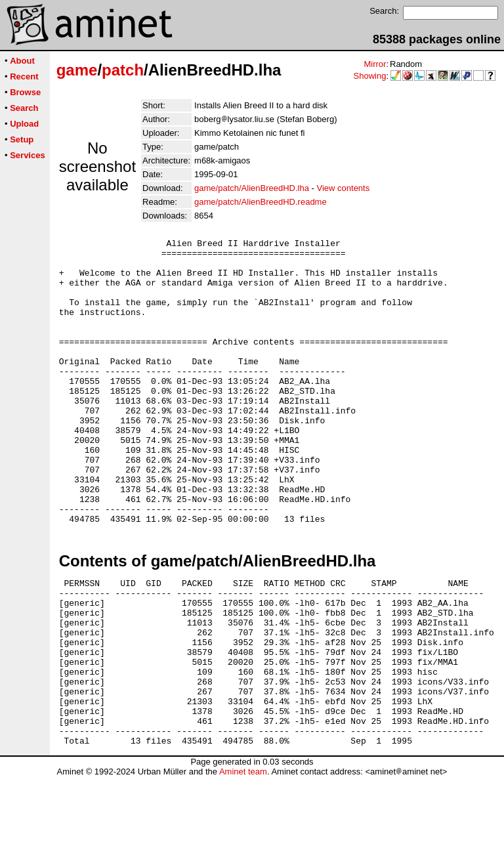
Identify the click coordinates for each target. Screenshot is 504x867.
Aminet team (243, 862)
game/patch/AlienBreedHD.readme (261, 202)
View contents (344, 188)
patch (123, 70)
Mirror (375, 64)
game (77, 70)
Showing (370, 76)
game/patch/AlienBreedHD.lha (252, 188)
